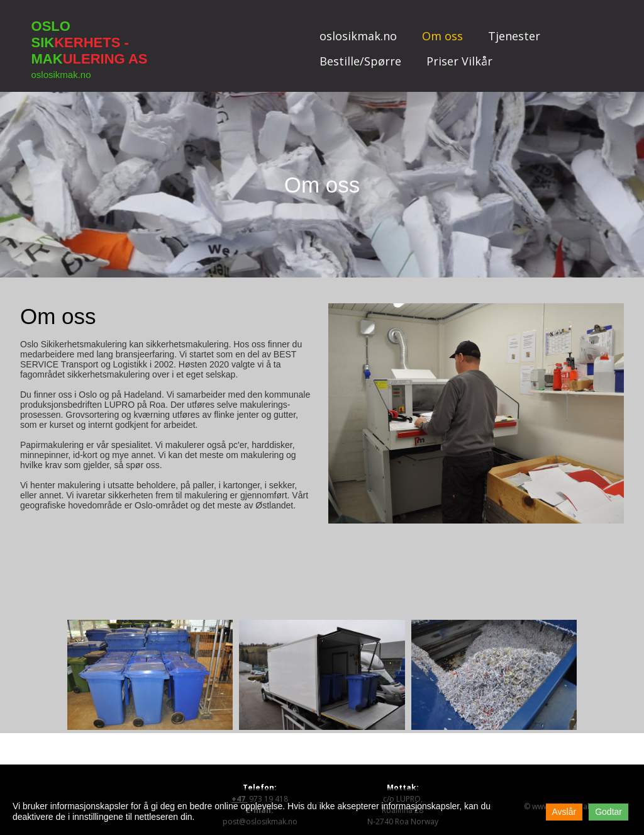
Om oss (442, 36)
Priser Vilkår (459, 61)
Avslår (564, 812)
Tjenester (514, 36)
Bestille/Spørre (360, 61)
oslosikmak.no (358, 36)
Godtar (608, 812)
